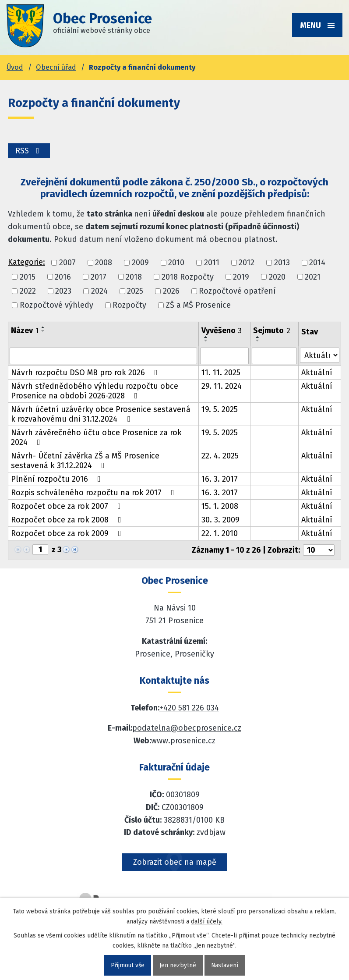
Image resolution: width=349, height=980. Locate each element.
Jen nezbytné (178, 965)
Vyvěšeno (222, 330)
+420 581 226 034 (189, 708)
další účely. (207, 921)
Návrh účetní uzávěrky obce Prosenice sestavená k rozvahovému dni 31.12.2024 (101, 414)
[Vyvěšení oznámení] (224, 356)
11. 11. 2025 (221, 373)
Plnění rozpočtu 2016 (58, 479)
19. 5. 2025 (220, 409)
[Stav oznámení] (320, 355)
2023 (63, 291)
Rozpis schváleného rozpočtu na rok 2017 (94, 493)
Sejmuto (272, 330)
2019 (241, 277)
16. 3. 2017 (220, 479)
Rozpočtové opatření (237, 291)
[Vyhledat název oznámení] (103, 356)
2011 (212, 263)
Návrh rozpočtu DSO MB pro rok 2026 (86, 373)
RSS (30, 151)
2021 (313, 277)
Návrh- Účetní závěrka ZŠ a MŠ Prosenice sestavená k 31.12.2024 (85, 461)
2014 (317, 263)
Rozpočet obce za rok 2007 (68, 506)
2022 (28, 291)
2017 (99, 277)
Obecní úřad (56, 67)
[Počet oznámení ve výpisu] (319, 550)
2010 (176, 263)
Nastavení (225, 965)
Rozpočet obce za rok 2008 (68, 520)
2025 (135, 291)
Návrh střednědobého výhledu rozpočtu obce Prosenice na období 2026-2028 (95, 391)
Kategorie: (26, 262)
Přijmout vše (128, 965)
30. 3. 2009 (220, 520)
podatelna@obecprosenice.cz (187, 728)
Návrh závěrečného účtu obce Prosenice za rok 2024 (96, 437)
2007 (67, 263)
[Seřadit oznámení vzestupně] (43, 327)
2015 (28, 277)
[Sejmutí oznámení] (274, 356)
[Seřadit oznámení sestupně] (43, 331)
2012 (247, 263)
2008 (104, 263)
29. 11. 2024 (222, 386)
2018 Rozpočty (188, 277)
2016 (63, 277)
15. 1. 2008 (220, 506)
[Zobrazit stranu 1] (40, 550)
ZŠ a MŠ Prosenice (198, 305)
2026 (171, 291)
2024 (99, 291)
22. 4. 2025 (220, 456)
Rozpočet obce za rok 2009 (68, 533)
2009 (140, 263)
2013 (282, 263)
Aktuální (317, 373)
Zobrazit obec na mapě (175, 862)
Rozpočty (129, 305)
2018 (134, 277)
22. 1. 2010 (220, 533)
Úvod (15, 67)
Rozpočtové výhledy (56, 305)
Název (25, 330)
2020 (277, 277)
